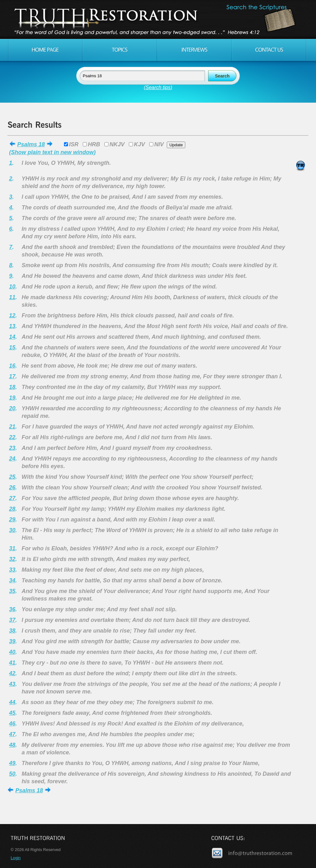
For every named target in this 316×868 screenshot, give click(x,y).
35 (12, 591)
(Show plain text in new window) (52, 152)
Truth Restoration (157, 19)
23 (12, 448)
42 (12, 673)
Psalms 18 (31, 144)
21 (12, 427)
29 (12, 520)
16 (12, 366)
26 (12, 488)
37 (12, 620)
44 (12, 702)
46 (12, 724)
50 (12, 774)
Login (16, 858)
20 (12, 408)
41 (12, 663)
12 (12, 315)
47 (12, 734)
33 (12, 570)
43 (12, 684)
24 (12, 459)
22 (12, 437)
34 (12, 580)
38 (12, 631)
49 (12, 763)
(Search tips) (158, 87)
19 (12, 398)
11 (12, 297)
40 (12, 652)
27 (12, 498)
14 (12, 337)
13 (12, 326)
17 (12, 376)
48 (12, 745)
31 (12, 548)
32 (12, 559)
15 (12, 348)
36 (12, 609)
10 (12, 287)
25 (12, 477)
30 (12, 530)
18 (12, 387)
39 (12, 641)
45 (12, 713)
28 (12, 509)
